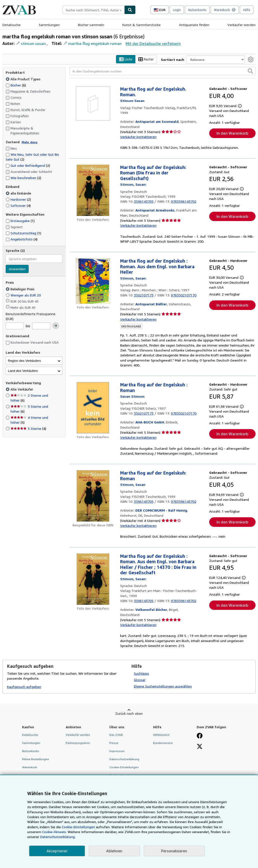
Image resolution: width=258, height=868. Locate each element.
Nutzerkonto (197, 10)
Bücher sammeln (91, 25)
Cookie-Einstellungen (78, 827)
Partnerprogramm (78, 743)
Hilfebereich (161, 735)
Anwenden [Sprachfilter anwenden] (17, 269)
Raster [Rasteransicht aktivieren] (146, 59)
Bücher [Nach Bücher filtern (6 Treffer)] (16, 85)
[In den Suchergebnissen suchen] (163, 71)
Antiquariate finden (194, 25)
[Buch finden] (130, 10)
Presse (114, 743)
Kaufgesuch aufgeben (24, 687)
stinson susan (33, 43)
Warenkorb (30, 767)
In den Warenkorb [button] (232, 133)
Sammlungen (49, 25)
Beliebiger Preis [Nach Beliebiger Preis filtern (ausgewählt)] (21, 289)
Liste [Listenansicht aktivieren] (126, 59)
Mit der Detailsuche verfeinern (153, 43)
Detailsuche (12, 25)
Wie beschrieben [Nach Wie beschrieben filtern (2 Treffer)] (23, 178)
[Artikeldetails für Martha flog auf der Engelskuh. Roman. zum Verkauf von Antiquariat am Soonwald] (93, 104)
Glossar (140, 680)
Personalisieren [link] (174, 851)
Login (177, 10)
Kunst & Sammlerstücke (142, 25)
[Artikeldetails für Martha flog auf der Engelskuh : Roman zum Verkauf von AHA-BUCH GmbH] (93, 408)
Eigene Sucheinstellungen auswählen (163, 686)
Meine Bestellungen (36, 759)
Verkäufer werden (241, 25)
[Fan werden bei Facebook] (200, 736)
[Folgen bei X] (200, 747)
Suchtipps (142, 673)
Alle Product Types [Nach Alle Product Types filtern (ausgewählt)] (24, 79)
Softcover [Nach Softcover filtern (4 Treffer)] (18, 205)
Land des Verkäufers (23, 371)
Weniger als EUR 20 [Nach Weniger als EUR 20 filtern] (24, 295)
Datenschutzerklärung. (58, 837)
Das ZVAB (116, 735)
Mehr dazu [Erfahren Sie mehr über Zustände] (30, 142)
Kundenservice (163, 743)
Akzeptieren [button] (57, 851)
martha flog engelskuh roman (95, 43)
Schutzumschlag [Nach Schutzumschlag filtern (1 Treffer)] (23, 233)
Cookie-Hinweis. (54, 832)
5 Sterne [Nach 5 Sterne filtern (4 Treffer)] (28, 429)
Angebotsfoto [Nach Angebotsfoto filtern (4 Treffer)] (22, 239)
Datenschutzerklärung (124, 759)
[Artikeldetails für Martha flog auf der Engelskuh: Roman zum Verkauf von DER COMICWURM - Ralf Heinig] (93, 496)
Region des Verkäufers (24, 361)
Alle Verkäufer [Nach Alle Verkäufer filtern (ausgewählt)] (22, 389)
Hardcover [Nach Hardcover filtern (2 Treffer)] (18, 199)
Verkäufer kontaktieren (138, 137)
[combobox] (93, 10)
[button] (250, 71)
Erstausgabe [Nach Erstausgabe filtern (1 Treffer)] (20, 221)
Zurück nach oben (129, 713)
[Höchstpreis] (41, 326)
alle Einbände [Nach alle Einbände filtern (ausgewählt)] (19, 193)
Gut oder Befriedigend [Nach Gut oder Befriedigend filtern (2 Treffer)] (28, 166)
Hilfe (247, 10)
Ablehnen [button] (114, 851)
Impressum (117, 751)
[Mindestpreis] (15, 326)
